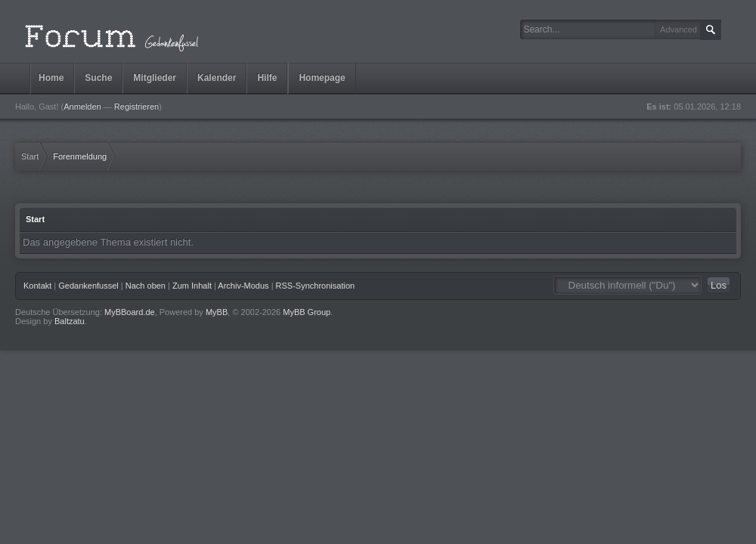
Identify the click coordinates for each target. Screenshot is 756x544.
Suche (98, 78)
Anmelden (82, 107)
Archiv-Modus (243, 286)
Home (51, 78)
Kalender (217, 78)
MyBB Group (307, 312)
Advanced (679, 29)
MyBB (217, 312)
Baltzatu (70, 321)
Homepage (322, 78)
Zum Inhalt (192, 286)
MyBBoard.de (130, 312)
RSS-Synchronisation (316, 286)
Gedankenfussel (88, 286)
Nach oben (146, 286)
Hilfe (267, 78)
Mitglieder (155, 78)
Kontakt (37, 286)
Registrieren (136, 107)
